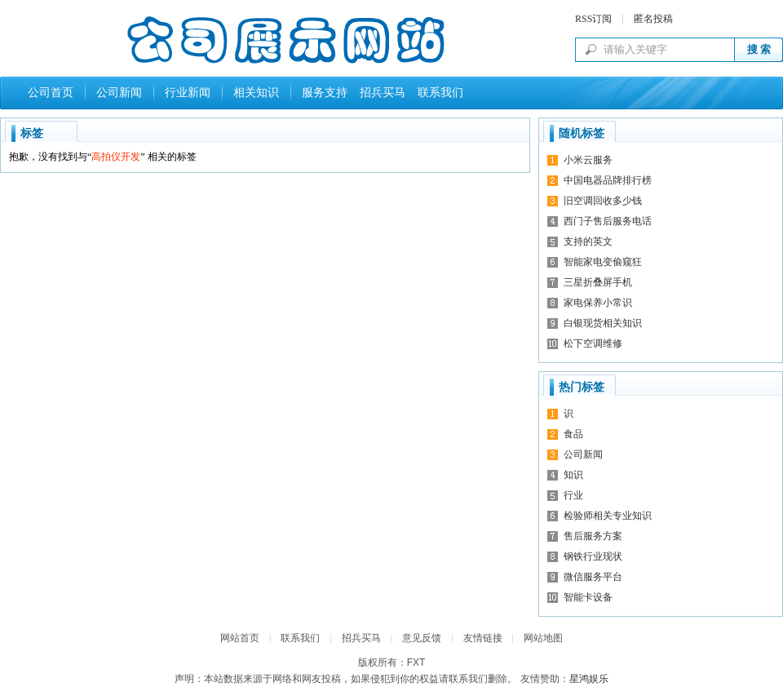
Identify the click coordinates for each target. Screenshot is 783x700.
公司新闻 (119, 93)
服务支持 (325, 93)
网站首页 (240, 638)
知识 (573, 475)
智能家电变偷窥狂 (603, 262)
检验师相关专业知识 (608, 516)
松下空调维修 (593, 343)
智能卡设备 (588, 597)
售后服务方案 (593, 536)
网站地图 (543, 638)
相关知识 (256, 93)
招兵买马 (380, 93)
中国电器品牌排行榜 (608, 180)
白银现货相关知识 (603, 323)
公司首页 (51, 93)
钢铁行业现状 (593, 556)
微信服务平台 (593, 577)
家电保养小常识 (598, 303)
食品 (573, 434)
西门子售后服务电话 (608, 221)
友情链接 (483, 638)
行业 (573, 495)
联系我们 (438, 93)
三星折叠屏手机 (598, 282)
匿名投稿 (653, 19)
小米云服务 (588, 160)
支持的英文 (588, 241)
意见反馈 (422, 638)
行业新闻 (188, 93)
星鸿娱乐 (589, 679)
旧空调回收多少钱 (603, 201)
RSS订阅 (593, 19)
